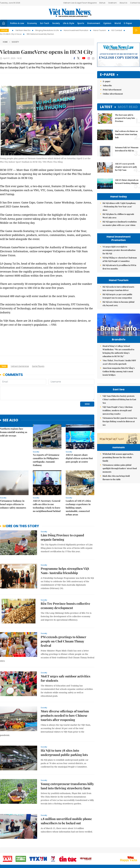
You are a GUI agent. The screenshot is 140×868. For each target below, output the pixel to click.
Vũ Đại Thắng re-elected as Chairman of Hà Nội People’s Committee (120, 259)
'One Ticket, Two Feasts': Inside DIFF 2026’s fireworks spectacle (119, 362)
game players (38, 366)
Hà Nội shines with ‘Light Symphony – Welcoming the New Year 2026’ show (119, 207)
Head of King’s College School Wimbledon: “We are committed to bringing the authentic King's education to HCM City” (118, 351)
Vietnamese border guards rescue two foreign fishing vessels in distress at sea (120, 421)
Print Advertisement (112, 90)
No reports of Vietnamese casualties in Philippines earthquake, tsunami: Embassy (46, 460)
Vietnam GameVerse (20, 366)
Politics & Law (17, 23)
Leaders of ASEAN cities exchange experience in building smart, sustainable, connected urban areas (78, 508)
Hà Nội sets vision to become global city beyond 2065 (118, 304)
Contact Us (135, 3)
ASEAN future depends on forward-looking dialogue (127, 182)
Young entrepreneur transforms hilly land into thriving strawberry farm (67, 786)
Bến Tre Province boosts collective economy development (65, 606)
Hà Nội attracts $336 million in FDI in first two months (119, 267)
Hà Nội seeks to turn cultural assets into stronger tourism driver (118, 288)
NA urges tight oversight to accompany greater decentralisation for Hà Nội (119, 250)
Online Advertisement (113, 94)
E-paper (107, 75)
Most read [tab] (128, 107)
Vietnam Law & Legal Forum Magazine (80, 3)
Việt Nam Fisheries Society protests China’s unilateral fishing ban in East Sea (119, 399)
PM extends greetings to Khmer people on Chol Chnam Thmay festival (63, 641)
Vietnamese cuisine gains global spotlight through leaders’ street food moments (120, 486)
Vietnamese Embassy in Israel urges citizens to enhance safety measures (13, 504)
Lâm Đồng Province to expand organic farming (62, 537)
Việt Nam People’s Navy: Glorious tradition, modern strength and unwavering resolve (118, 410)
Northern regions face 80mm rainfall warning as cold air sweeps (14, 432)
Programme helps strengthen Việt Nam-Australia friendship (65, 571)
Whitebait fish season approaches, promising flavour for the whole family (118, 475)
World (118, 23)
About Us (123, 3)
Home (5, 42)
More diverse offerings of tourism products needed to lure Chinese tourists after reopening (65, 715)
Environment (94, 23)
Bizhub (102, 3)
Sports (81, 23)
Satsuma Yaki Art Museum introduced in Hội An (127, 149)
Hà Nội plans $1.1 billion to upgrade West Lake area (118, 216)
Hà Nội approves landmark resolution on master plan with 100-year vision (120, 223)
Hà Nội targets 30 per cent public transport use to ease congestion (117, 296)
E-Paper (128, 23)
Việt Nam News (70, 13)
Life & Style (69, 23)
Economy (32, 23)
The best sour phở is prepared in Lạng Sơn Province (125, 118)
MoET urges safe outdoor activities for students (65, 678)
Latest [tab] (106, 107)
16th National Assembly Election (40, 34)
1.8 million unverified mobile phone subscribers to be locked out (66, 821)
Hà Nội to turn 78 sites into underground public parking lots (64, 753)
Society (56, 23)
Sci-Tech (45, 23)
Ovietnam (112, 3)
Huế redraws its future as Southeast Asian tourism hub (126, 134)
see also (10, 420)
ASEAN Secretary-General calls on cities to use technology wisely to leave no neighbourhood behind (47, 506)
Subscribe (107, 85)
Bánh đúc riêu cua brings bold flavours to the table (116, 495)
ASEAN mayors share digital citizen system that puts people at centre (79, 458)
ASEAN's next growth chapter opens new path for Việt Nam (126, 167)
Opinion (107, 23)
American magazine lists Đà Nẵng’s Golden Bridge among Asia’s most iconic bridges (119, 371)
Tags (4, 366)
